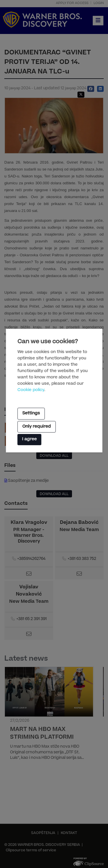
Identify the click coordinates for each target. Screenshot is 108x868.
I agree (29, 439)
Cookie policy (31, 390)
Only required (36, 427)
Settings (31, 414)
